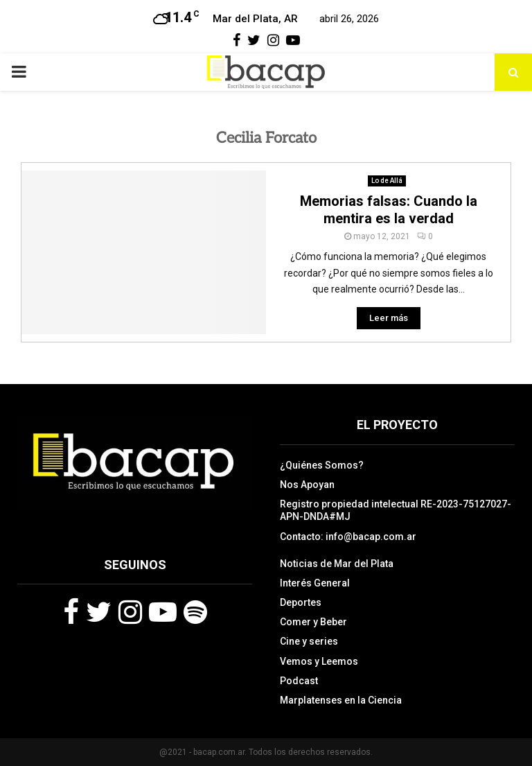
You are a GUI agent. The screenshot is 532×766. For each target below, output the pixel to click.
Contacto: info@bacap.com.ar (348, 537)
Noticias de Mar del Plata (337, 564)
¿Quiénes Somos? (322, 465)
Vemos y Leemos (319, 661)
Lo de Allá (387, 181)
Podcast (299, 681)
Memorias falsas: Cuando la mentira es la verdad (389, 210)
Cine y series (309, 641)
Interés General (315, 583)
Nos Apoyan (307, 485)
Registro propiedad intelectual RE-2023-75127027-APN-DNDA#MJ (396, 510)
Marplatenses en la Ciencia (341, 700)
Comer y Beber (313, 622)
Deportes (301, 602)
